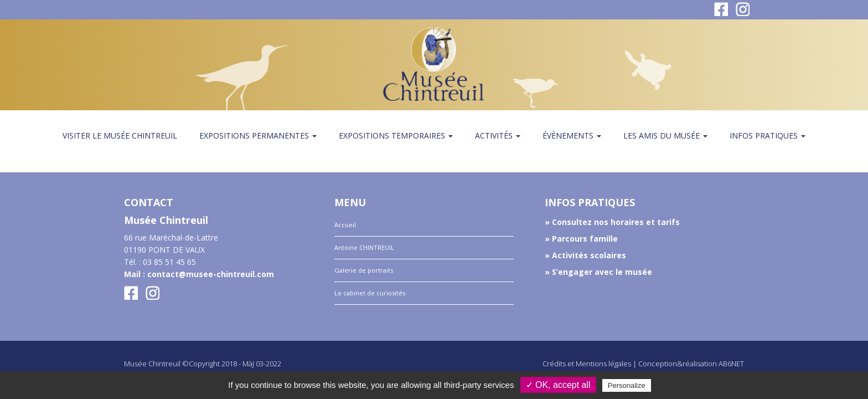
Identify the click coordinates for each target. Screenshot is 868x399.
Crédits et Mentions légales (587, 364)
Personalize (627, 385)
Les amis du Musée (665, 135)
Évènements (572, 135)
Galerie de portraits (364, 270)
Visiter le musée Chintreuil (120, 135)
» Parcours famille (581, 239)
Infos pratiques (768, 135)
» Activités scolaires (585, 255)
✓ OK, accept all (558, 385)
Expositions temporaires (396, 135)
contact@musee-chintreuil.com (211, 274)
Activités (498, 135)
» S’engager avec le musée (598, 272)
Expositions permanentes (258, 135)
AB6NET (731, 364)
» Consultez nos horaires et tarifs (612, 222)
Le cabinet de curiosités (370, 293)
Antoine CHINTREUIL (364, 247)
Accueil (345, 225)
